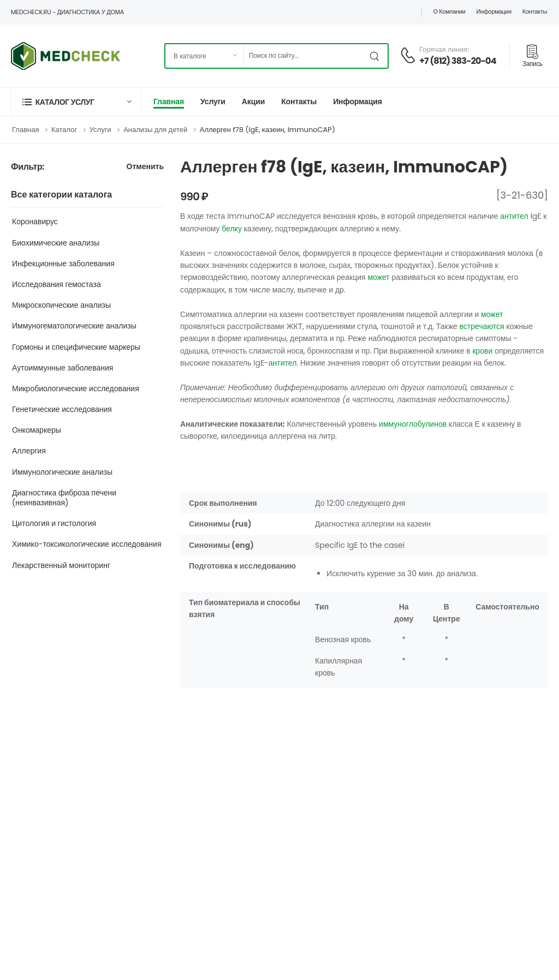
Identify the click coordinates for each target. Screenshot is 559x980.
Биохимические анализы (56, 243)
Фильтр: (28, 167)
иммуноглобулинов (413, 424)
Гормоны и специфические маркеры (76, 347)
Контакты (535, 11)
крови (482, 351)
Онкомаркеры (37, 430)
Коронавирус (35, 222)
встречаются (482, 326)
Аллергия (29, 451)
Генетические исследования (62, 409)
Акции (253, 101)
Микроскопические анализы (61, 305)
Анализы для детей (155, 130)
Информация (493, 11)
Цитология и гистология (54, 523)
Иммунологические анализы (62, 472)
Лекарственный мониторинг (61, 565)
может (378, 277)
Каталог (64, 130)
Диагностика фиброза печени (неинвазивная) (64, 498)
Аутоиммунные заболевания (63, 368)
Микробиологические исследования (76, 389)
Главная (169, 101)
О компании (449, 11)
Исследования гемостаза (57, 284)
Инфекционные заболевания (63, 264)
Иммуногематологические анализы (74, 326)
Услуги (213, 101)
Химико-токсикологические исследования (87, 544)
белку (232, 229)
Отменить (145, 167)
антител (514, 216)
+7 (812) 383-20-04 (458, 61)
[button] (76, 102)
